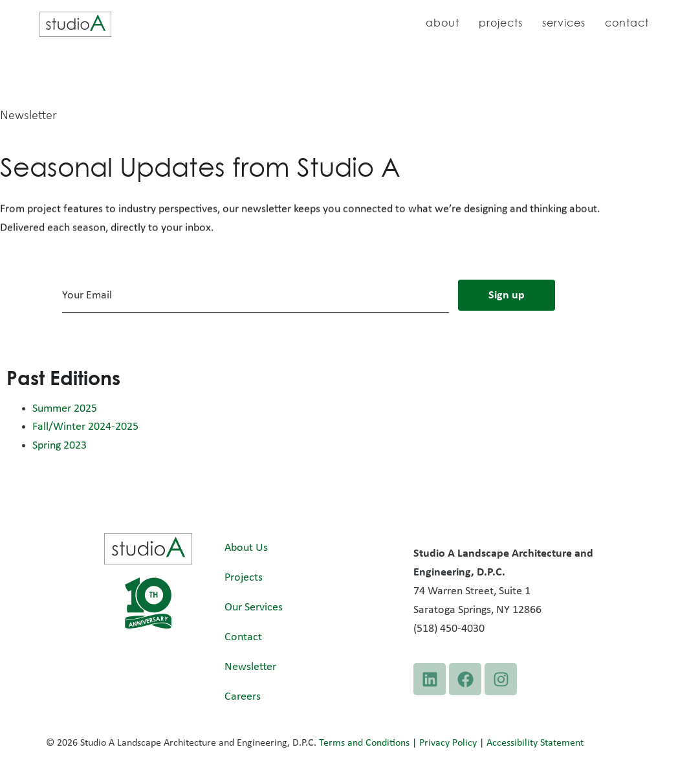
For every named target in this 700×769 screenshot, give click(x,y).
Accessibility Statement (535, 743)
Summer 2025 (65, 409)
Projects (501, 23)
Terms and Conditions (364, 743)
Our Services (254, 607)
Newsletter (250, 667)
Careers (243, 697)
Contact (627, 23)
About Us (246, 548)
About (443, 23)
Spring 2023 (60, 446)
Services (564, 23)
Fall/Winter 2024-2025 (85, 427)
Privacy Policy (448, 743)
